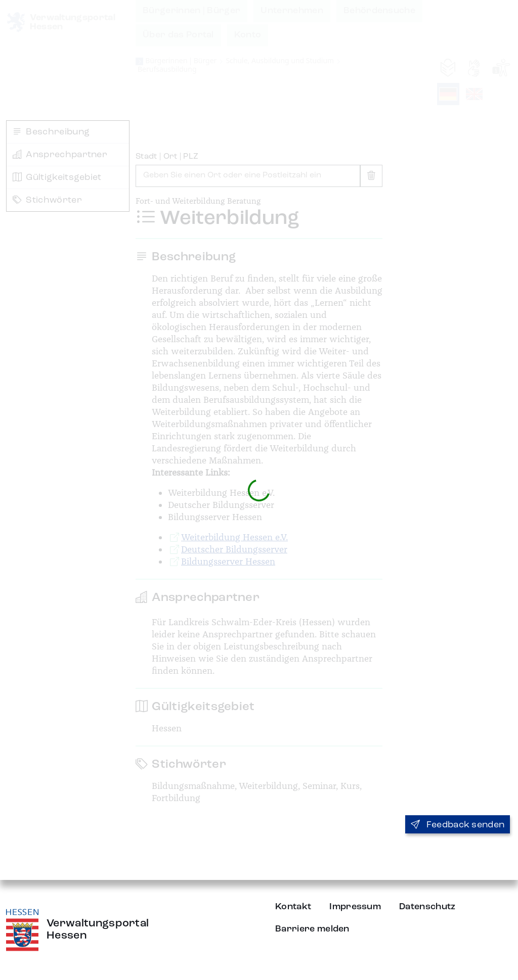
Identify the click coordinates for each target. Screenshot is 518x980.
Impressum (355, 907)
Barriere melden (312, 929)
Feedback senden (458, 825)
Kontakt (293, 907)
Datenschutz (427, 907)
